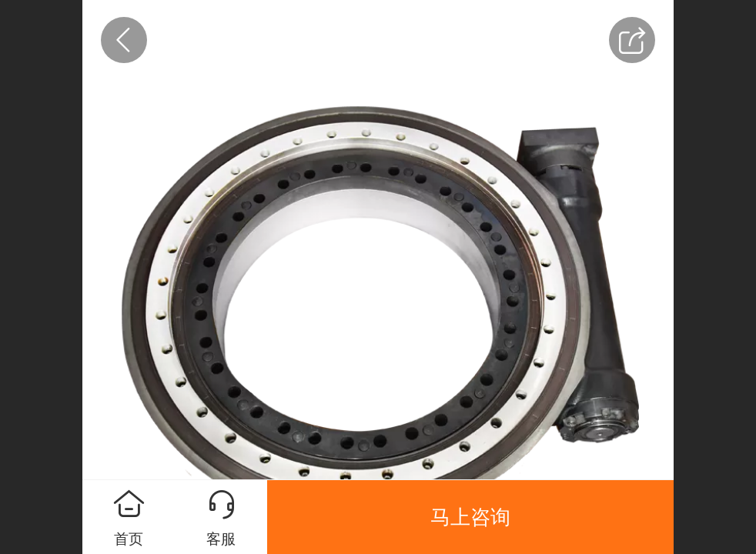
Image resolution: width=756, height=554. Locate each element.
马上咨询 (470, 517)
